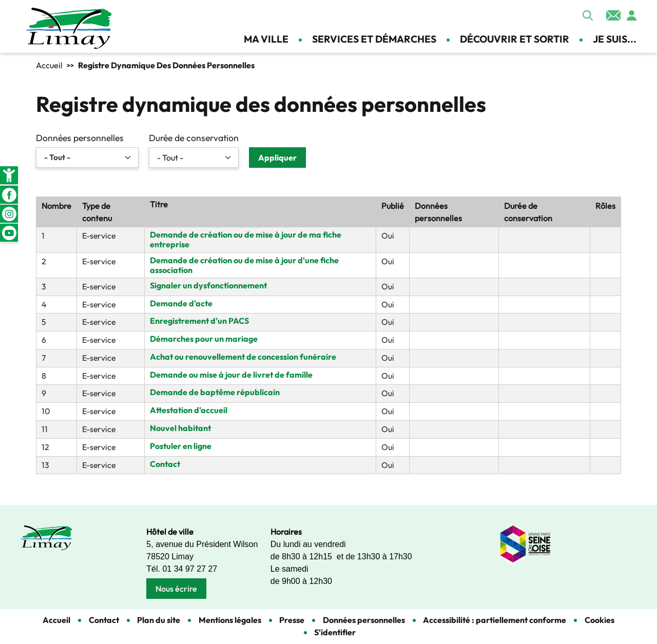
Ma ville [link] (266, 39)
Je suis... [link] (615, 39)
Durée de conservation (194, 138)
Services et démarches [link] (374, 39)
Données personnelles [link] (364, 620)
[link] (9, 175)
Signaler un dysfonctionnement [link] (208, 285)
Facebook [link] (9, 195)
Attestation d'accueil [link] (189, 410)
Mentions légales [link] (230, 620)
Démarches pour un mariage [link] (204, 339)
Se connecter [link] (631, 15)
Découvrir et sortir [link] (515, 39)
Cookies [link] (600, 620)
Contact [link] (613, 15)
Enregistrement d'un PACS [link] (199, 321)
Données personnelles (80, 138)
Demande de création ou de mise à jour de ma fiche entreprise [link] (246, 239)
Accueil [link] (49, 65)
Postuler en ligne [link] (181, 446)
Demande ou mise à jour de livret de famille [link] (231, 375)
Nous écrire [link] (176, 589)
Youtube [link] (9, 233)
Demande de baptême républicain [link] (215, 392)
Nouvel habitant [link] (180, 428)
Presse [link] (292, 620)
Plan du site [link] (159, 620)
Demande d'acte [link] (181, 303)
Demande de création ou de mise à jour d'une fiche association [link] (244, 265)
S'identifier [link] (335, 632)
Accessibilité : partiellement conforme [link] (495, 620)
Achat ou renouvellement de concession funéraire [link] (243, 357)
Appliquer (588, 15)
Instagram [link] (9, 214)
